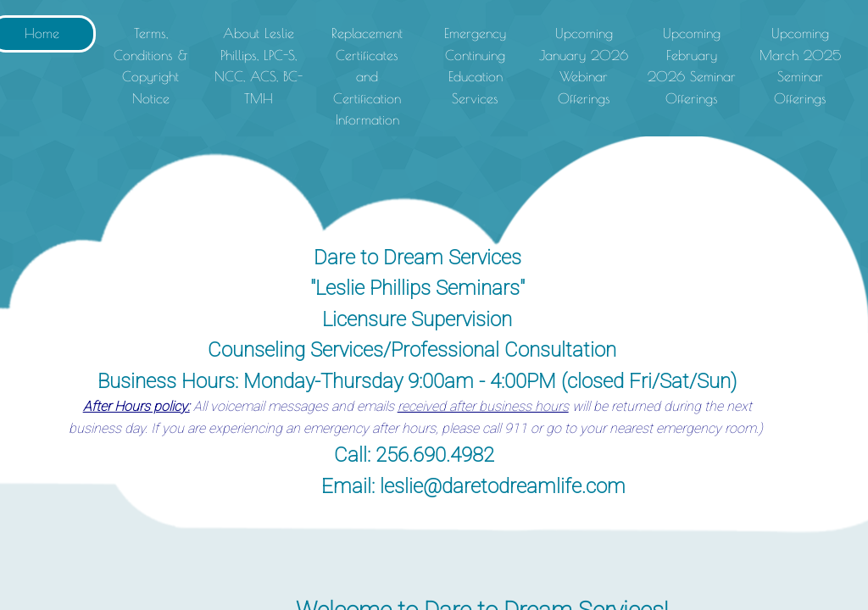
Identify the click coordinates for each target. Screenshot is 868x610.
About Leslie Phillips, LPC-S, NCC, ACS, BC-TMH (259, 66)
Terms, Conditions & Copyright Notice (150, 66)
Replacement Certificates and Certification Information (367, 76)
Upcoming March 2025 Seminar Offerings (800, 66)
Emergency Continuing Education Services (475, 66)
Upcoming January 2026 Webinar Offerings (584, 66)
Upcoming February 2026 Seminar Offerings (692, 66)
